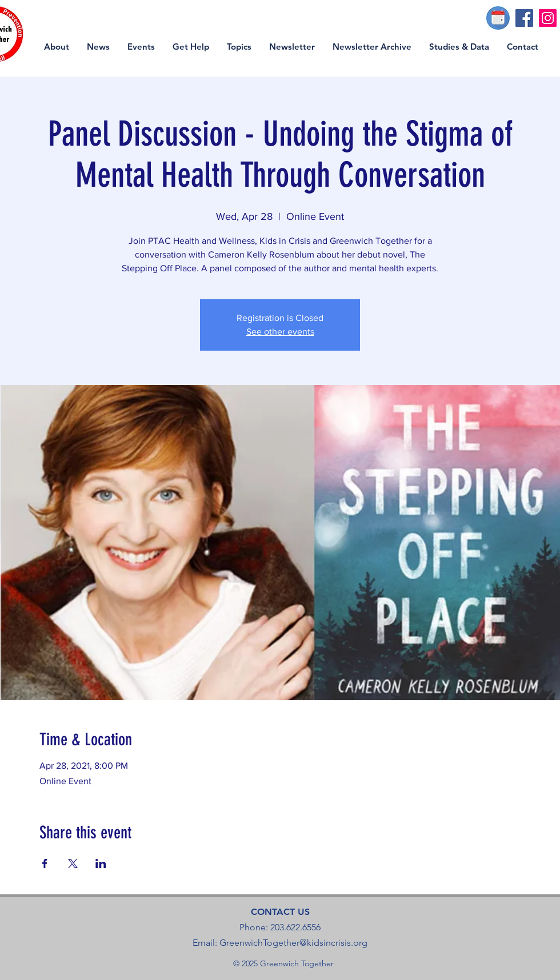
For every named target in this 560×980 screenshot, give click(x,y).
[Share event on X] (73, 863)
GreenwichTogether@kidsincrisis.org (293, 943)
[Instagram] (548, 18)
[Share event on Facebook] (45, 863)
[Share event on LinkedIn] (101, 863)
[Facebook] (524, 18)
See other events (280, 332)
